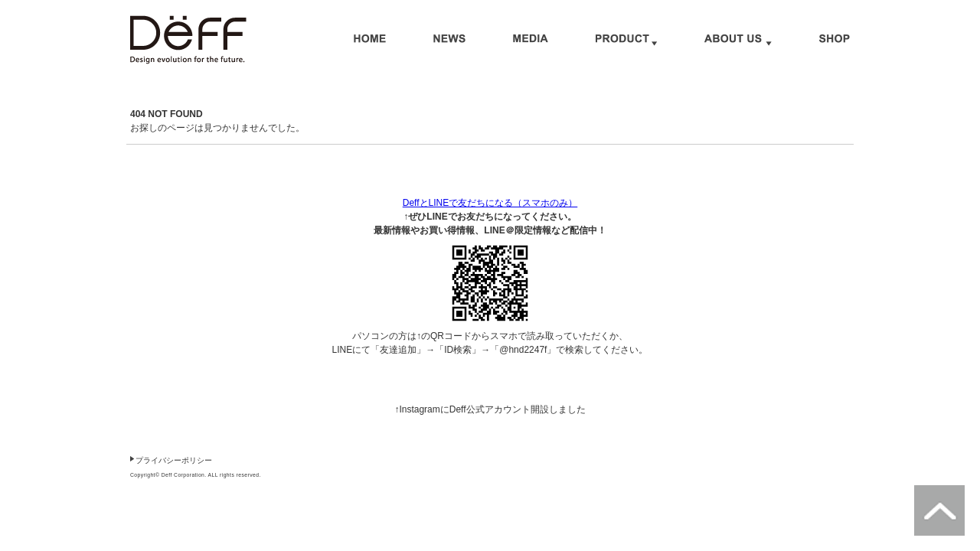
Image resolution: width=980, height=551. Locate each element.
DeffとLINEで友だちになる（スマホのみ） (490, 203)
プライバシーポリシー (174, 460)
